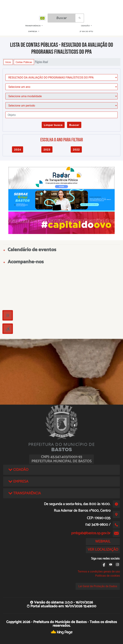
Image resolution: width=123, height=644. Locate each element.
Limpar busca (53, 125)
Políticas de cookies (108, 576)
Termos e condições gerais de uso (99, 572)
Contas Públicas (24, 62)
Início (8, 62)
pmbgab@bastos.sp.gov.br (91, 533)
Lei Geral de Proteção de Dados (98, 586)
